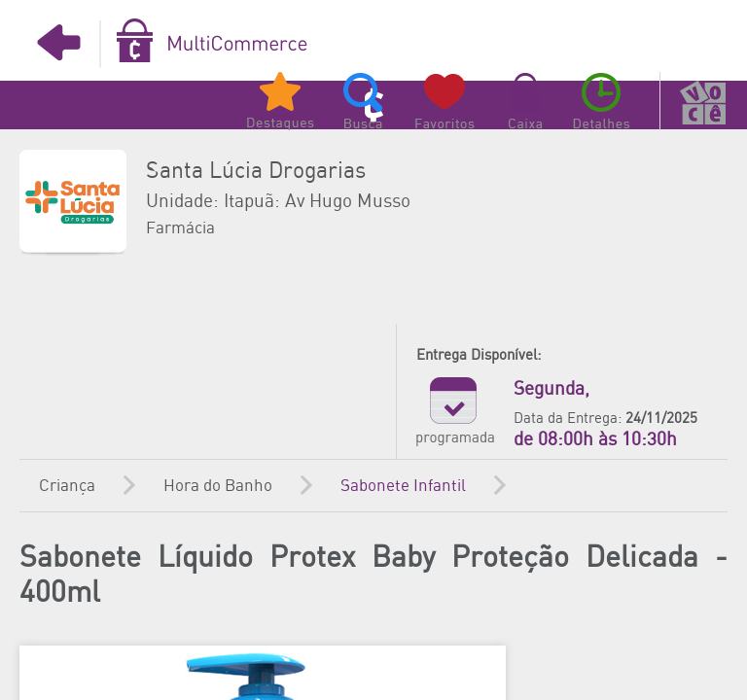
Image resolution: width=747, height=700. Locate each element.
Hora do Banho (218, 486)
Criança (67, 486)
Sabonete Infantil (403, 486)
